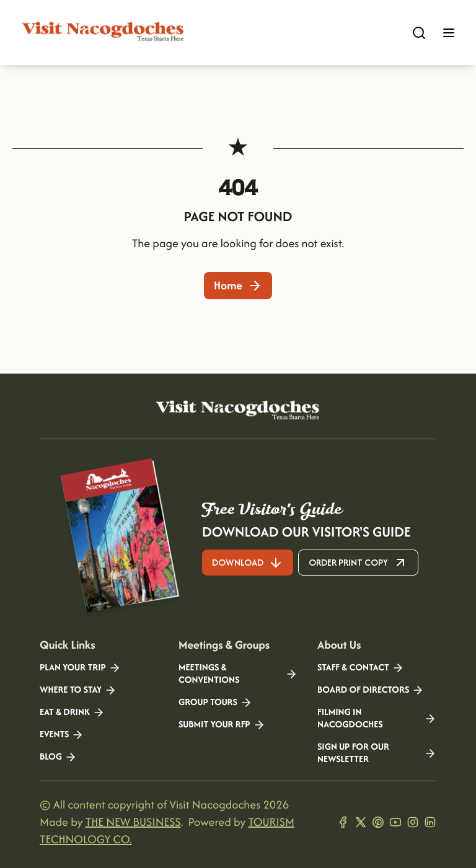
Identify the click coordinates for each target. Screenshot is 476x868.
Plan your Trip (80, 668)
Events (62, 735)
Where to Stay (78, 690)
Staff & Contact (361, 668)
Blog (58, 757)
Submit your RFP (222, 725)
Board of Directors (371, 690)
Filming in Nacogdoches (377, 719)
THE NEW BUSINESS (133, 822)
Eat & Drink (72, 712)
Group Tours (215, 703)
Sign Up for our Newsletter (377, 753)
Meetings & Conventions (238, 674)
